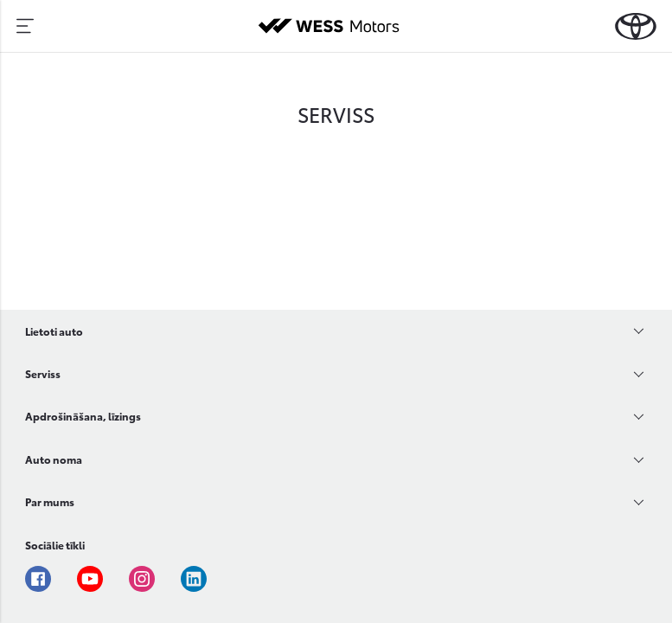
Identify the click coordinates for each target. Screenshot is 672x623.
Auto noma (54, 459)
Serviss (43, 373)
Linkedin (194, 579)
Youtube (90, 579)
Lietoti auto (54, 331)
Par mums (50, 501)
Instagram (142, 579)
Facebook (38, 579)
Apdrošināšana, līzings (83, 416)
